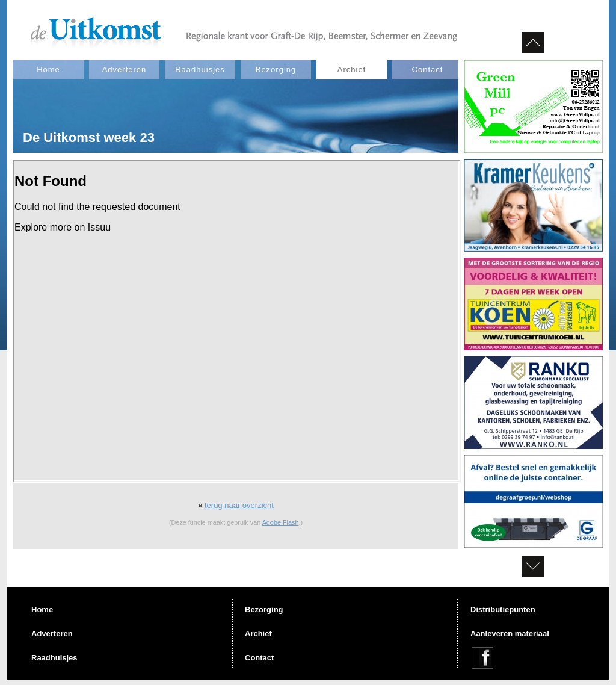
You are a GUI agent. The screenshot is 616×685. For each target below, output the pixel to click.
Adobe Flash (281, 522)
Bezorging (276, 70)
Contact (428, 70)
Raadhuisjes (200, 70)
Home (48, 70)
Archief (352, 70)
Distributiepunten (503, 609)
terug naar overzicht (239, 505)
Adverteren (125, 70)
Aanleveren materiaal (510, 634)
